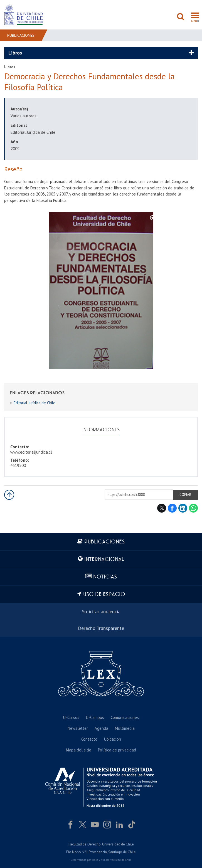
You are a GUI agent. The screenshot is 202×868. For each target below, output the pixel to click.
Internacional (104, 559)
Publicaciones (21, 35)
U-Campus (95, 717)
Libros (15, 53)
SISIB (95, 860)
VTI (103, 860)
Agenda (101, 728)
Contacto (89, 739)
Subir (9, 495)
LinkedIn (183, 508)
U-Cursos (71, 717)
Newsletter (78, 728)
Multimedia (125, 728)
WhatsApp (193, 508)
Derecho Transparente (101, 628)
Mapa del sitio (79, 750)
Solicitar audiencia (101, 611)
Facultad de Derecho (85, 844)
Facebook (172, 508)
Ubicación (113, 739)
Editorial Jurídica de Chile (35, 403)
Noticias (105, 577)
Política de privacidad (117, 750)
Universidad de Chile (119, 860)
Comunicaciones (125, 717)
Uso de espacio (104, 594)
